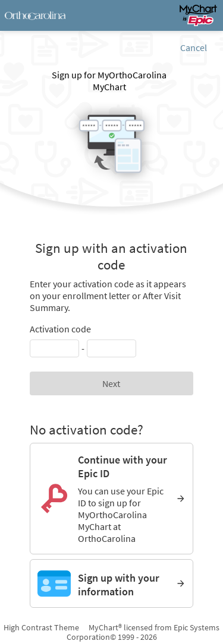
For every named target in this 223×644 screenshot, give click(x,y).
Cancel (194, 47)
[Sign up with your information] (111, 583)
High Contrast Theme (41, 627)
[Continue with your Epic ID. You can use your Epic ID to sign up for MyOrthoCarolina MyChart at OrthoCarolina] (111, 499)
